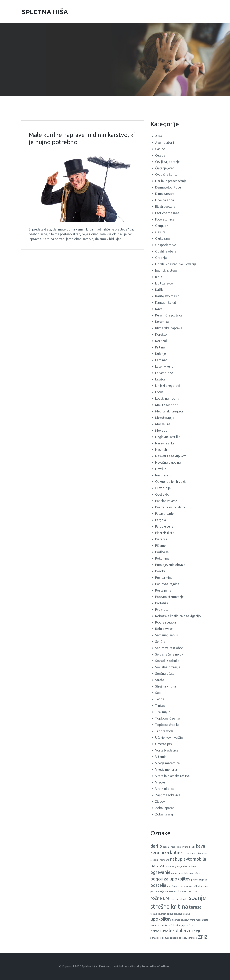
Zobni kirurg (164, 814)
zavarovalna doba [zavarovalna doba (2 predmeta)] (168, 930)
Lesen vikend (164, 366)
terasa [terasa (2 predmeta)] (195, 907)
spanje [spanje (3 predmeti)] (197, 898)
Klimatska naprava (169, 328)
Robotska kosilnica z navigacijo (178, 616)
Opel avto (162, 494)
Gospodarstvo (166, 245)
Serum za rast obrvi (169, 648)
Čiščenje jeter (164, 168)
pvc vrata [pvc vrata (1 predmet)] (155, 891)
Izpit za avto (164, 283)
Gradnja (161, 258)
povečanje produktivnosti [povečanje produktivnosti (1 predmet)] (180, 886)
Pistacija (161, 539)
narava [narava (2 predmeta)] (157, 866)
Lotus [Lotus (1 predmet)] (186, 853)
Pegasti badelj (165, 514)
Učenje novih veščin (169, 737)
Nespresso (163, 475)
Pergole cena (164, 526)
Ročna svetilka (166, 622)
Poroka (160, 571)
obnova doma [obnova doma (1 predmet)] (190, 866)
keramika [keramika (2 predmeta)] (160, 852)
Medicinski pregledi (169, 411)
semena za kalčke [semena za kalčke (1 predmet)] (179, 899)
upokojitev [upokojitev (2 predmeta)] (161, 919)
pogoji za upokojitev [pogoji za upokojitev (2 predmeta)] (170, 879)
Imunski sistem (166, 270)
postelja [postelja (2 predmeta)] (158, 885)
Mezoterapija (165, 418)
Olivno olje (163, 488)
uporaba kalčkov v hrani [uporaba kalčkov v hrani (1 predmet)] (183, 920)
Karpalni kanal (165, 302)
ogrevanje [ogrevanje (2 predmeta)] (160, 872)
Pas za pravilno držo (170, 507)
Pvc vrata (162, 610)
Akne (159, 136)
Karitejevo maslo (167, 296)
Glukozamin (164, 239)
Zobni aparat (165, 808)
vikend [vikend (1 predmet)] (154, 925)
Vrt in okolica (165, 789)
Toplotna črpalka (167, 718)
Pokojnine (162, 558)
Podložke (162, 552)
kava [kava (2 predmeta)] (200, 846)
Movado (161, 430)
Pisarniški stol (165, 533)
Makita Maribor (166, 405)
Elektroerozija (165, 207)
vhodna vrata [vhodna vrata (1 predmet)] (202, 920)
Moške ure (163, 424)
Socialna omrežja (168, 667)
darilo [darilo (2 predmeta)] (156, 846)
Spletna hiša (89, 966)
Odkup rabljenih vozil (170, 482)
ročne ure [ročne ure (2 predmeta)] (160, 898)
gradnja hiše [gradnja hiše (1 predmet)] (169, 847)
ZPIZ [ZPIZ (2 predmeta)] (203, 937)
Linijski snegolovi (167, 386)
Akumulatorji (165, 143)
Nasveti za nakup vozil (171, 456)
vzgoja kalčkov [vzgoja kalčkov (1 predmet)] (186, 925)
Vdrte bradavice (167, 750)
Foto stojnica (165, 219)
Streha (160, 680)
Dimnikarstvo (165, 194)
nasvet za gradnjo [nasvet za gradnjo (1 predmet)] (174, 866)
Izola (159, 277)
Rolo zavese (164, 629)
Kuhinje (160, 354)
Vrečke (160, 782)
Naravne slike (165, 443)
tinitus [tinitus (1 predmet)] (170, 914)
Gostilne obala (166, 251)
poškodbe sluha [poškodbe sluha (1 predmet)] (200, 886)
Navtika (161, 469)
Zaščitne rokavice (168, 795)
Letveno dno (164, 373)
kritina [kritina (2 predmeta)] (176, 852)
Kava (159, 309)
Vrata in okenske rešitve (172, 776)
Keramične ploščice (169, 315)
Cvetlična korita (166, 175)
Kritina (160, 347)
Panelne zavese (166, 501)
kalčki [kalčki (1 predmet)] (192, 847)
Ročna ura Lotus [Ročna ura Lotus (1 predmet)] (189, 891)
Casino (160, 149)
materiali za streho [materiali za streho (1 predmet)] (199, 853)
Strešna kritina (166, 686)
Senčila (160, 642)
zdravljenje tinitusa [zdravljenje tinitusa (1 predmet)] (160, 938)
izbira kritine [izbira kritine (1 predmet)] (182, 847)
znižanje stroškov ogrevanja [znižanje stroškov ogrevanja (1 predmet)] (184, 938)
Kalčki (159, 290)
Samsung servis (166, 635)
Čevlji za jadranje (167, 162)
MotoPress (122, 966)
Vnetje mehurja (166, 769)
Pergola (161, 520)
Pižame (160, 546)
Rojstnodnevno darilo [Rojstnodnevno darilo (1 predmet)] (170, 891)
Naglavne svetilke (168, 437)
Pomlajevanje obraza (170, 565)
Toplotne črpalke (167, 725)
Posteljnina (163, 590)
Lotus (159, 392)
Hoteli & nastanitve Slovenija (176, 264)
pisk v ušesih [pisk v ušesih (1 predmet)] (195, 873)
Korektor (162, 334)
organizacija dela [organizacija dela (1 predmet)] (180, 873)
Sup (158, 693)
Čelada (160, 155)
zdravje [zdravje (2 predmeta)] (194, 930)
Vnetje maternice (167, 763)
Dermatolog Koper (169, 187)
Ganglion (162, 226)
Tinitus (160, 706)
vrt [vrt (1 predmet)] (177, 925)
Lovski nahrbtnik (167, 398)
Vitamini (161, 757)
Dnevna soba (165, 200)
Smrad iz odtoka (167, 661)
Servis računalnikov (169, 654)
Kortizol (161, 341)
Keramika (162, 322)
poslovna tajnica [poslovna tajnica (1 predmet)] (199, 880)
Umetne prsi (164, 744)
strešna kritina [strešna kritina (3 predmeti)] (169, 907)
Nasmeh (161, 450)
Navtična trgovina (168, 462)
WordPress (164, 966)
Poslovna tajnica (167, 584)
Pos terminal (164, 578)
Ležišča (160, 379)
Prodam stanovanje (169, 597)
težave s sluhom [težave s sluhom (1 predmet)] (158, 914)
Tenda (160, 699)
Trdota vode (164, 731)
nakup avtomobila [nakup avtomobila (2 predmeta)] (188, 859)
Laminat (161, 360)
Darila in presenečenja (171, 181)
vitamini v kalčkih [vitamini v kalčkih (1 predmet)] (166, 925)
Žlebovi (160, 801)
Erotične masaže (167, 213)
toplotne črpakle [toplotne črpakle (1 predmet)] (182, 914)
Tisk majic (163, 712)
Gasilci (160, 232)
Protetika (162, 603)
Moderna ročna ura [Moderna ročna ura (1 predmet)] (160, 860)
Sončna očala (165, 674)
